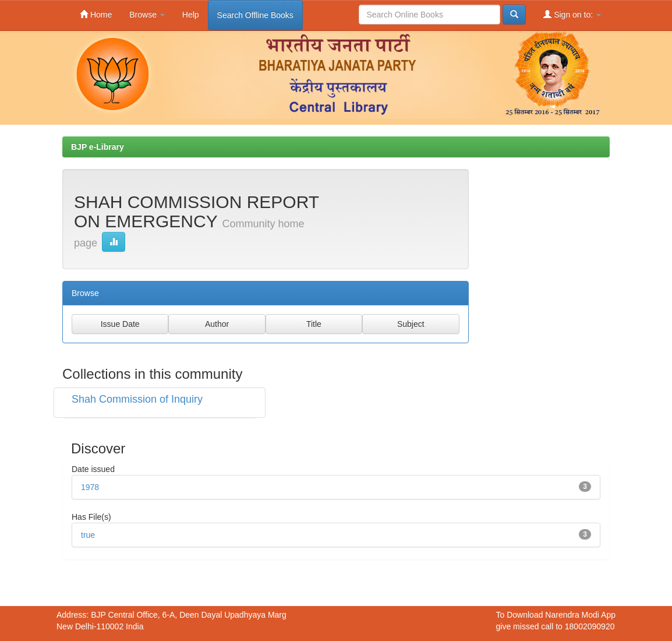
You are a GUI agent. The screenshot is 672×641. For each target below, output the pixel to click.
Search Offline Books (255, 15)
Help (191, 15)
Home (96, 14)
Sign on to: (572, 14)
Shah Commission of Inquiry (137, 399)
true (88, 535)
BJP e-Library (98, 147)
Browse (147, 15)
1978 (90, 487)
